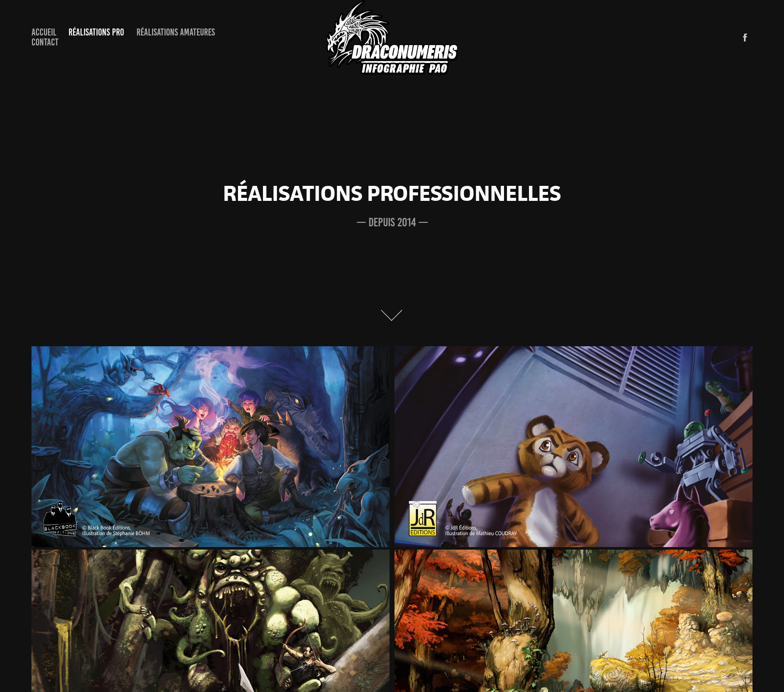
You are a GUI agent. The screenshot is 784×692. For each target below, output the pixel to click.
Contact (45, 42)
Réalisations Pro (96, 32)
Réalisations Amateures (176, 32)
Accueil (44, 32)
